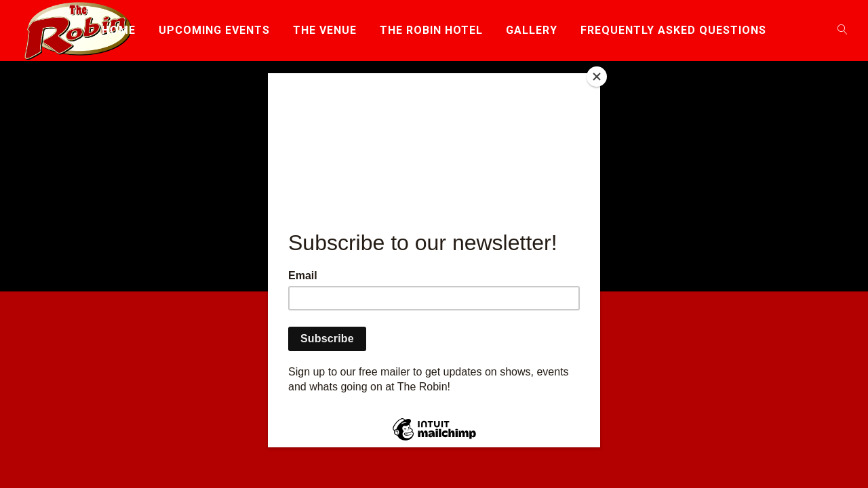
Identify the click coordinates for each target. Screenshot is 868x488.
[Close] (597, 77)
